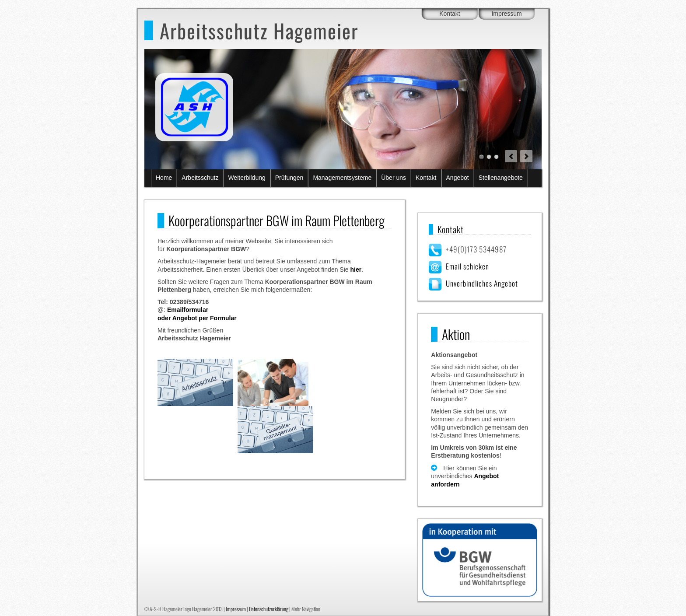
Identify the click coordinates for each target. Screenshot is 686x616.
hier (356, 269)
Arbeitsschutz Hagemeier (259, 30)
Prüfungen (289, 178)
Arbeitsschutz (200, 178)
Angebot (458, 178)
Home (164, 178)
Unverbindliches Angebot (482, 283)
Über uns (394, 178)
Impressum (506, 14)
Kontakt (450, 14)
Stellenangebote (501, 178)
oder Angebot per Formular (197, 318)
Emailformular (188, 310)
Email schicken (467, 266)
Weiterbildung (247, 178)
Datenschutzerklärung (269, 609)
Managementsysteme (342, 178)
